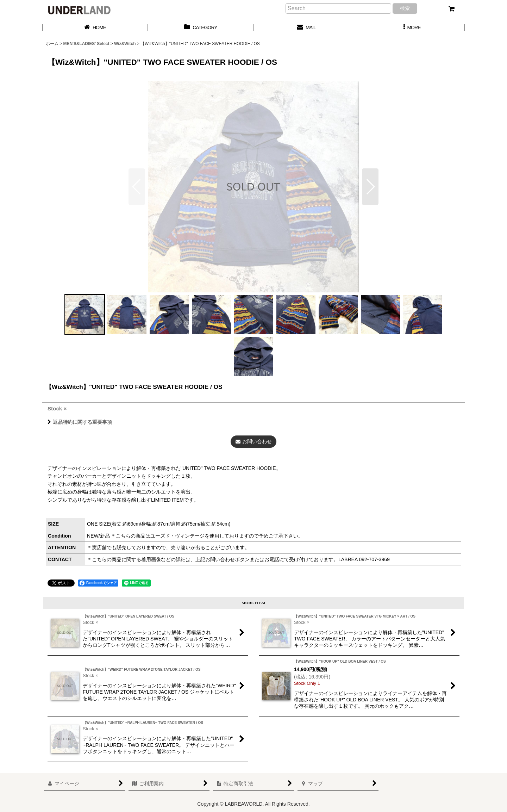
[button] (412, 28)
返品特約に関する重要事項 (80, 422)
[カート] (451, 9)
